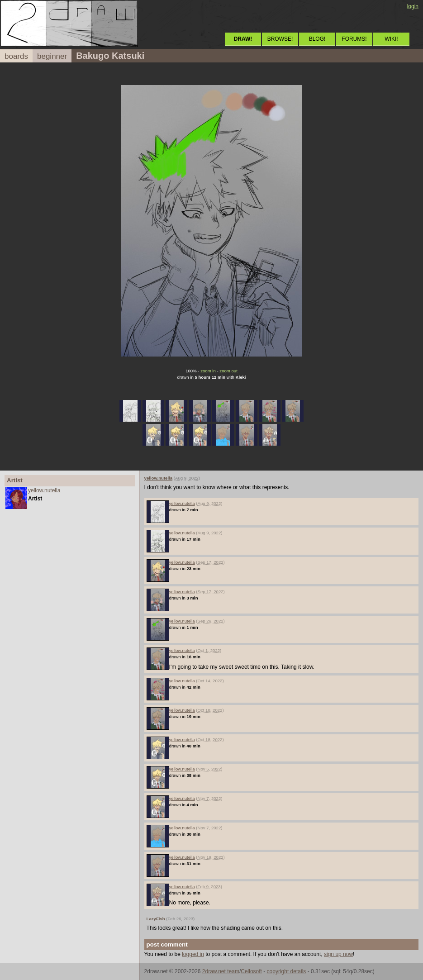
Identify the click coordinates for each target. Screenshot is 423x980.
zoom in (208, 371)
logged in (193, 954)
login (413, 6)
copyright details (287, 971)
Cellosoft (251, 971)
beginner (52, 56)
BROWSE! (280, 39)
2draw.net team (221, 971)
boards (16, 56)
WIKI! (391, 39)
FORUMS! (354, 39)
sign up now (338, 954)
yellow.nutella (44, 490)
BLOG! (317, 39)
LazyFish (156, 919)
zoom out (228, 371)
